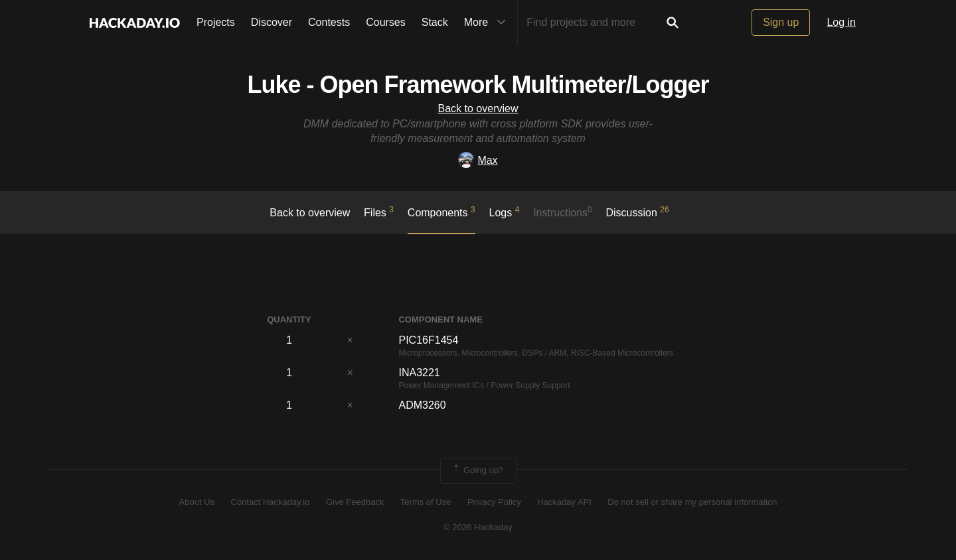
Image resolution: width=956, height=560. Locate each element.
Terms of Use (426, 502)
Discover (272, 22)
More (488, 23)
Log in (841, 22)
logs (505, 212)
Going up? (477, 470)
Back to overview (478, 108)
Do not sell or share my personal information (692, 502)
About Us (197, 502)
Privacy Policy (494, 502)
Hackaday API (564, 502)
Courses (386, 22)
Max (478, 160)
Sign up (781, 22)
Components (441, 212)
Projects (216, 22)
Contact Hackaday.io (271, 502)
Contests (329, 22)
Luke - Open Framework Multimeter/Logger (478, 85)
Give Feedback (355, 502)
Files (379, 212)
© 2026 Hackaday (478, 527)
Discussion (638, 212)
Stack (435, 22)
